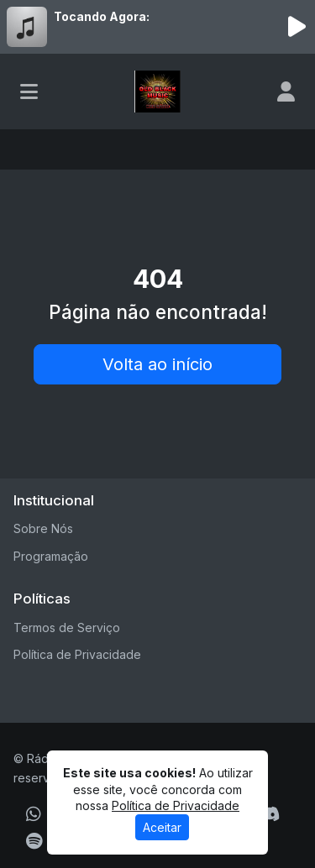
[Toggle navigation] (29, 92)
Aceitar (162, 827)
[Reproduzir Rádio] (297, 27)
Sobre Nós (43, 528)
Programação (51, 556)
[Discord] (269, 814)
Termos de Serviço (67, 627)
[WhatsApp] (34, 814)
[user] (286, 92)
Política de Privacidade (77, 654)
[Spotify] (34, 841)
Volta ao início (157, 364)
